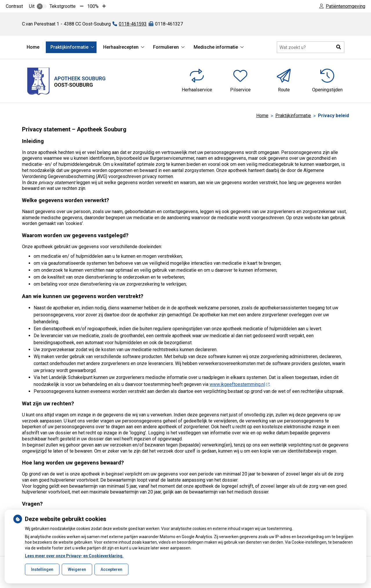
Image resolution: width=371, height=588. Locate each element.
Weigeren (77, 569)
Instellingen (42, 569)
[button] (339, 47)
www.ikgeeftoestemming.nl (239, 384)
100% (93, 6)
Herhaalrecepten (121, 47)
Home (33, 47)
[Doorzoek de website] (311, 47)
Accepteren (111, 569)
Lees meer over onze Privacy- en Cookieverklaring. (74, 556)
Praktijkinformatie (69, 47)
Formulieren (166, 47)
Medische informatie (216, 47)
